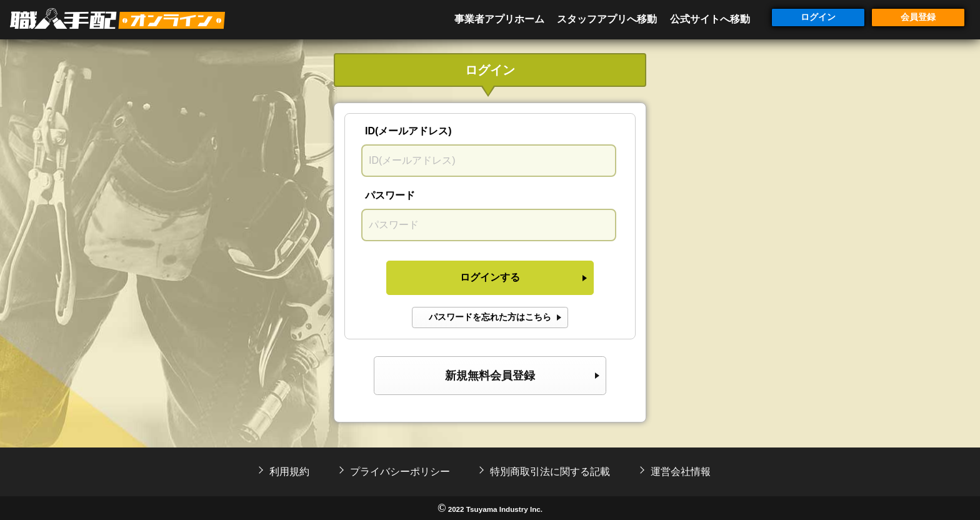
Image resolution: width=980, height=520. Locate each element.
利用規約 (289, 472)
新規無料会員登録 (490, 376)
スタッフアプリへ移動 (607, 19)
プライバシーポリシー (400, 472)
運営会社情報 (681, 472)
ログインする (490, 277)
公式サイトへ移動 (710, 19)
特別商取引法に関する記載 (550, 472)
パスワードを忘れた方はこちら (490, 317)
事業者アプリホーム (499, 19)
